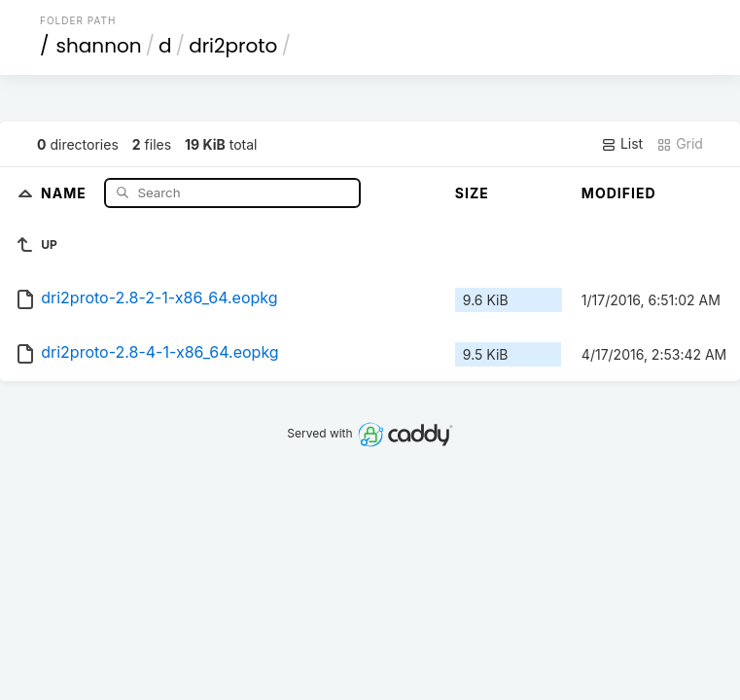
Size (472, 193)
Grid (680, 144)
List (622, 144)
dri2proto (233, 46)
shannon (99, 46)
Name (66, 192)
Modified (619, 193)
